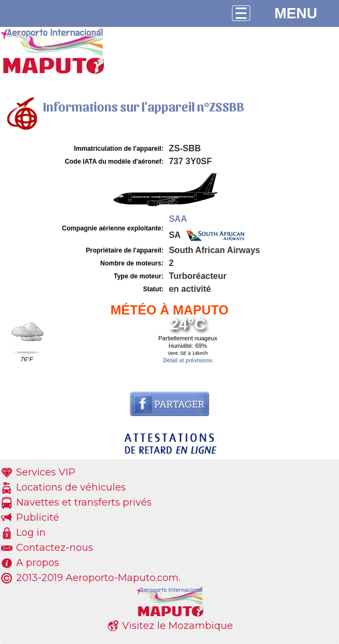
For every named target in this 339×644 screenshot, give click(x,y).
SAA (178, 219)
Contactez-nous (55, 548)
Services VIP (46, 472)
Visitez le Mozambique (178, 626)
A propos (38, 563)
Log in (31, 533)
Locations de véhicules (71, 487)
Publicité (38, 517)
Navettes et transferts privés (84, 502)
